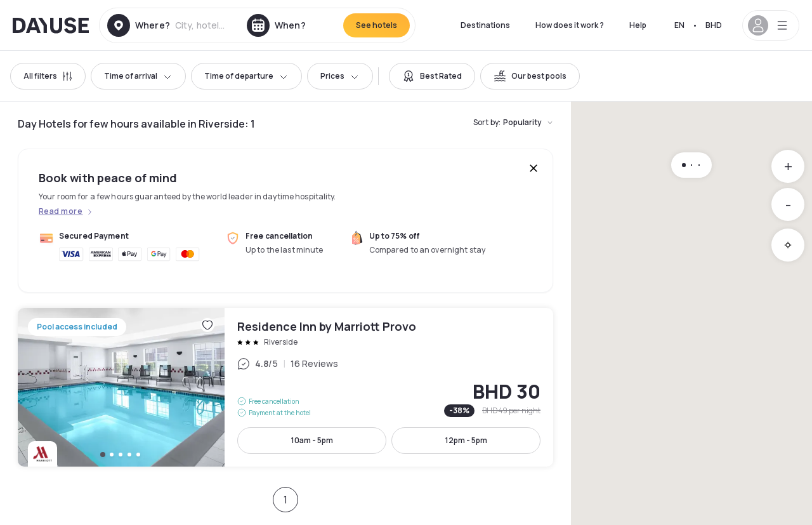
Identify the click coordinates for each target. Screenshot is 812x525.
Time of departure (246, 76)
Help (638, 25)
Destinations (485, 25)
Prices (340, 76)
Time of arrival (138, 76)
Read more (61, 211)
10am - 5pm (312, 440)
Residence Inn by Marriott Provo (285, 387)
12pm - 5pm (466, 440)
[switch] (432, 76)
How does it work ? (570, 25)
